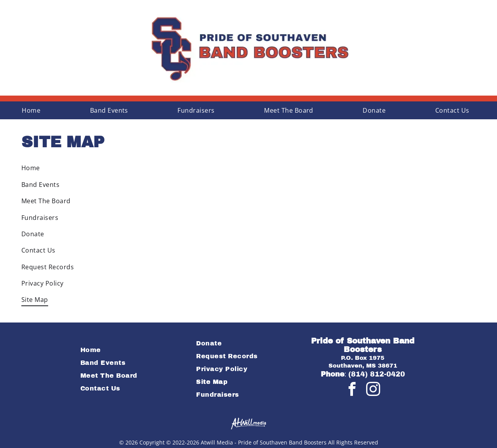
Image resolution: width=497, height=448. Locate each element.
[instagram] (373, 390)
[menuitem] (34, 110)
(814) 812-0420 (377, 374)
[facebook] (352, 390)
